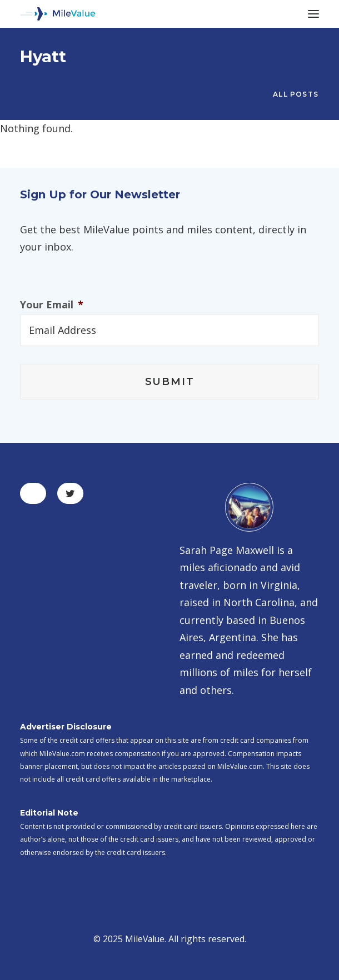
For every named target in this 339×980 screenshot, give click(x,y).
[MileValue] (58, 14)
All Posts (296, 94)
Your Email (52, 305)
